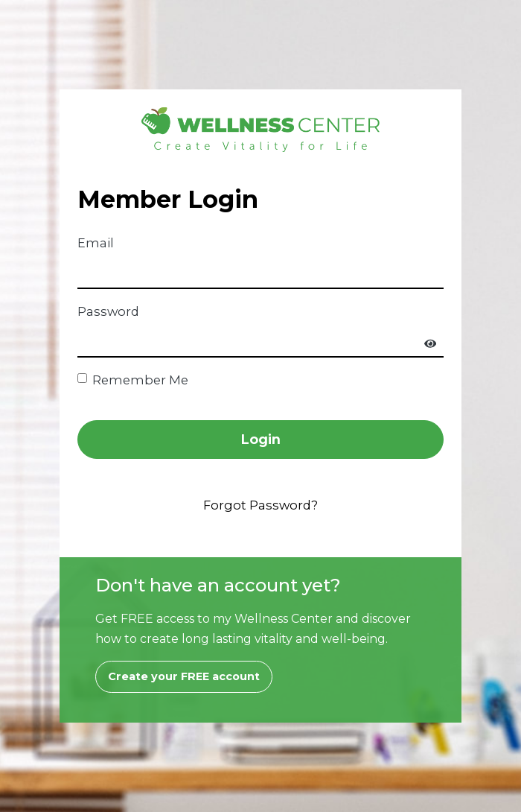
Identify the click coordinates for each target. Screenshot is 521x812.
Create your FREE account (184, 676)
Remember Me (140, 380)
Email (96, 243)
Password (108, 311)
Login (261, 439)
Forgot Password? (260, 505)
